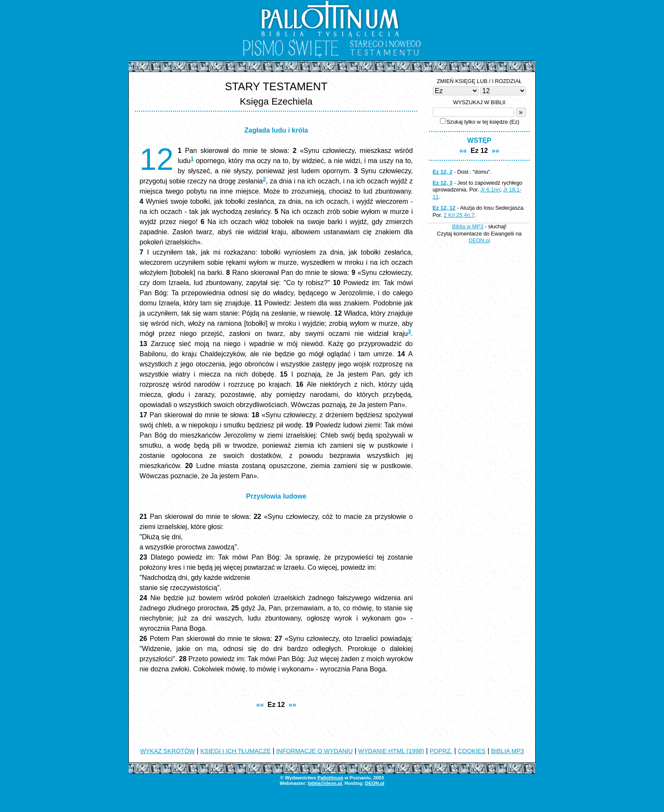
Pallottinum (331, 778)
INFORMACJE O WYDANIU (314, 751)
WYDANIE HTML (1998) (391, 751)
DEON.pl (480, 240)
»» (293, 705)
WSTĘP (479, 140)
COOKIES (472, 751)
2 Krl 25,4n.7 (459, 215)
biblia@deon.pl (325, 783)
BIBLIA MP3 (508, 751)
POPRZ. (441, 751)
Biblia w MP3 (468, 226)
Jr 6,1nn (490, 190)
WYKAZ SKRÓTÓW (168, 751)
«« (260, 705)
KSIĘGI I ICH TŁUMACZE (235, 751)
